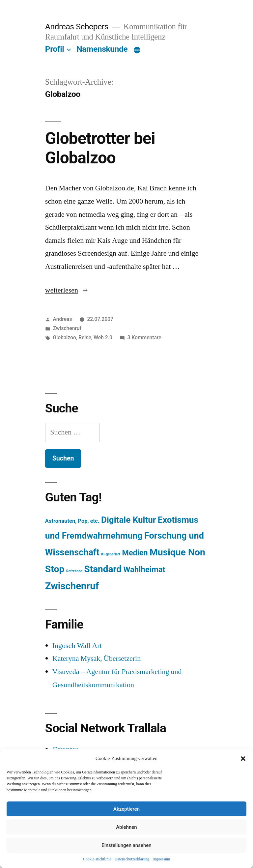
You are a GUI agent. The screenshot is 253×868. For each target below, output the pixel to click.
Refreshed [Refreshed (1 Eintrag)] (74, 571)
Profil (55, 49)
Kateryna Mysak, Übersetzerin (97, 658)
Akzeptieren (126, 809)
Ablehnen (126, 827)
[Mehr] (137, 50)
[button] (243, 759)
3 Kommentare (144, 337)
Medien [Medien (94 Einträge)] (135, 553)
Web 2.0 (103, 337)
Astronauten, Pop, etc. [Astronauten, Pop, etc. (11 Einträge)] (72, 521)
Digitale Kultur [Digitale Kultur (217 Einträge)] (128, 520)
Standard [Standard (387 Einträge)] (103, 569)
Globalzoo (65, 337)
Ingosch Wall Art (77, 646)
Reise (85, 337)
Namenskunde (102, 49)
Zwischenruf (67, 328)
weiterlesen (64, 290)
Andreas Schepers (78, 27)
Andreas (63, 319)
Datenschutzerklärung (132, 859)
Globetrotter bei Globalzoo (100, 148)
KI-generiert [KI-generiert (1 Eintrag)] (111, 554)
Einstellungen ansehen (126, 845)
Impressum (161, 859)
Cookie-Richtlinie (97, 859)
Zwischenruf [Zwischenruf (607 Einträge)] (72, 586)
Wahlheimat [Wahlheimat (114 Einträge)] (144, 570)
